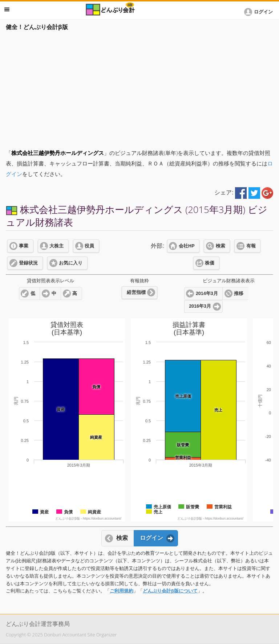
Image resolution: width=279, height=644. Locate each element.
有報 (251, 246)
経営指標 (136, 292)
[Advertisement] (139, 88)
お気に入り (71, 263)
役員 (89, 246)
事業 (24, 246)
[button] (260, 12)
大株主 (56, 246)
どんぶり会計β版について (170, 591)
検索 (221, 246)
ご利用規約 (122, 591)
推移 (239, 294)
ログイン (151, 538)
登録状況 (28, 263)
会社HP (187, 246)
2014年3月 (207, 294)
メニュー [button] (7, 9)
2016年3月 (200, 306)
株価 (210, 263)
